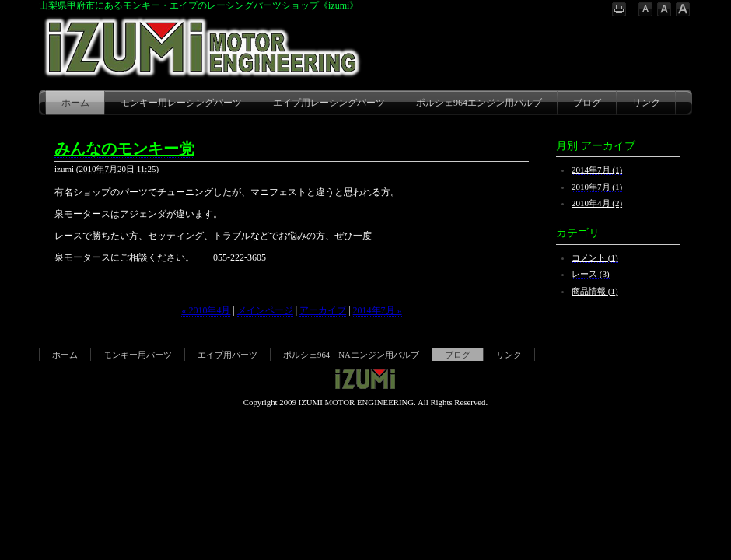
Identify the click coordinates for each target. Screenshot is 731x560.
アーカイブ (323, 310)
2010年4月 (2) (597, 203)
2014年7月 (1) (597, 170)
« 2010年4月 (206, 310)
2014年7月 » (378, 310)
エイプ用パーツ (227, 355)
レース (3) (591, 274)
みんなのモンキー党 (124, 149)
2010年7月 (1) (597, 187)
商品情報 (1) (595, 291)
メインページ (265, 310)
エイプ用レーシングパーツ (329, 103)
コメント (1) (595, 257)
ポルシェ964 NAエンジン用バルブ (351, 355)
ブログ (587, 103)
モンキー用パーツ (138, 355)
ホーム (75, 103)
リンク (646, 103)
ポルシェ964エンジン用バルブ (479, 103)
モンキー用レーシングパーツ (181, 103)
